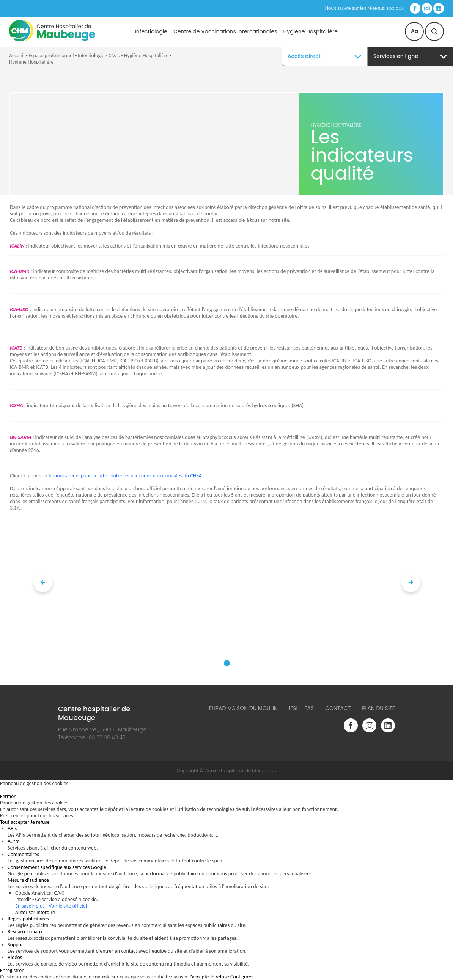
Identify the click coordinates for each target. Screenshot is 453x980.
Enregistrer (12, 970)
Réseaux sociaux (25, 932)
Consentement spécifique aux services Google (57, 867)
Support (16, 945)
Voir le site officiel (68, 906)
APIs (12, 829)
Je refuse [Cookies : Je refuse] (40, 822)
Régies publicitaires (28, 919)
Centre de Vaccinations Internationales (225, 31)
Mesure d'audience (28, 880)
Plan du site (378, 708)
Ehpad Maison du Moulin (243, 708)
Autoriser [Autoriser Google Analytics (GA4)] (25, 912)
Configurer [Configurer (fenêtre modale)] (242, 977)
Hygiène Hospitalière (311, 31)
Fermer (8, 796)
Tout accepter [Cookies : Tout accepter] (15, 822)
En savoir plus (30, 906)
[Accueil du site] (52, 40)
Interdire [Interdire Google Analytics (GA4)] (46, 912)
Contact (338, 708)
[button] (227, 663)
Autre (14, 841)
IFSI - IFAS (302, 708)
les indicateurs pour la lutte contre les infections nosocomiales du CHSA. (126, 476)
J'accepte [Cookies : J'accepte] (199, 977)
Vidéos (15, 957)
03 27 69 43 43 (107, 737)
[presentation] (43, 583)
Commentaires (23, 854)
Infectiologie (151, 31)
